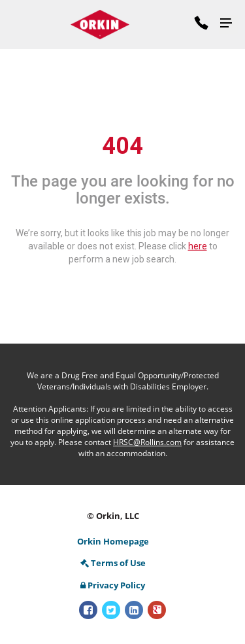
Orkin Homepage (113, 541)
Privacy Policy (113, 585)
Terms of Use (113, 563)
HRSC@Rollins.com (147, 442)
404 (122, 146)
